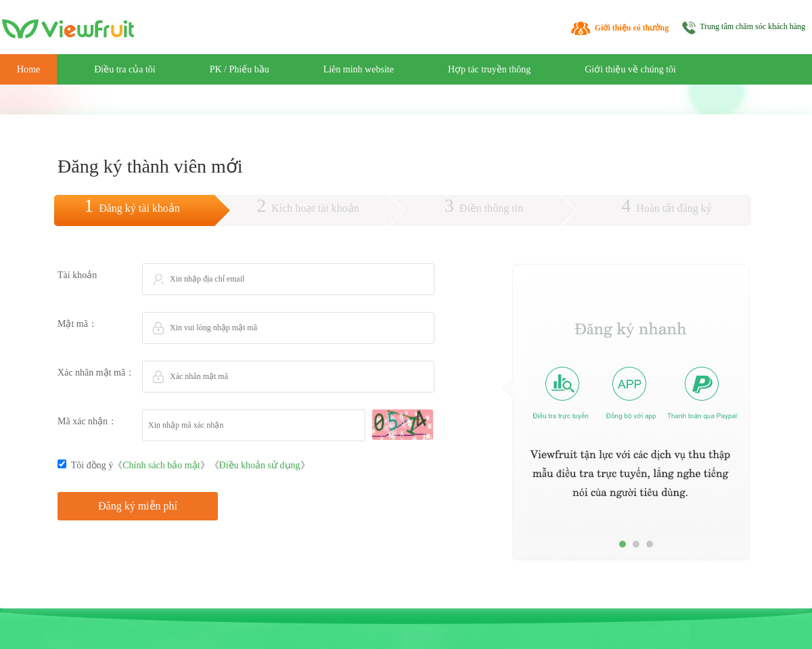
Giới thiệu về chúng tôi (630, 69)
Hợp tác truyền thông (489, 69)
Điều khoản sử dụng (260, 465)
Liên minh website (359, 69)
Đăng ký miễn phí (138, 506)
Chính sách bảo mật (161, 465)
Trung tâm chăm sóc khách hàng (752, 26)
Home (28, 69)
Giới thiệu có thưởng (632, 28)
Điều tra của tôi (125, 69)
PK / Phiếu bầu (240, 69)
